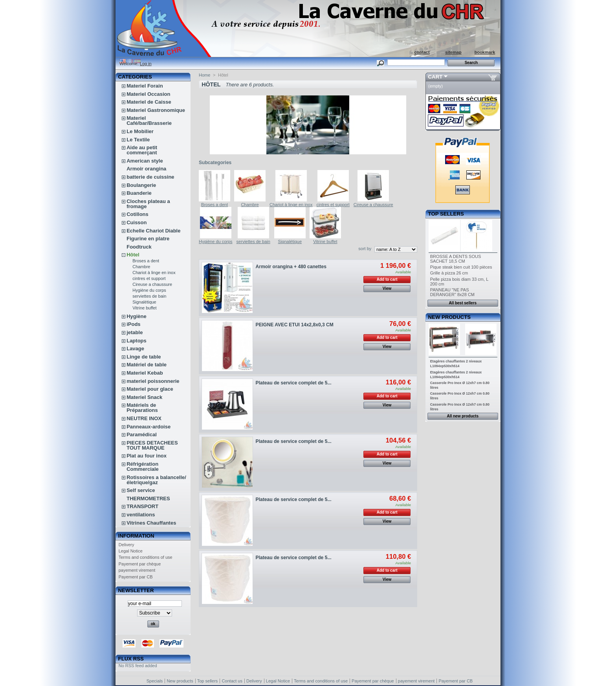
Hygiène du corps (149, 290)
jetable (135, 332)
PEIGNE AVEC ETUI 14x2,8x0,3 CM (295, 325)
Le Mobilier (140, 131)
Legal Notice (131, 551)
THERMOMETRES (148, 498)
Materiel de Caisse (149, 102)
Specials (155, 681)
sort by (365, 249)
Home (204, 75)
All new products (463, 416)
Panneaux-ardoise (148, 427)
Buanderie (139, 193)
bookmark (485, 52)
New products (449, 317)
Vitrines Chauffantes (151, 523)
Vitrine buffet (144, 308)
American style (145, 161)
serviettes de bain (149, 296)
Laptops (137, 341)
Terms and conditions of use (146, 557)
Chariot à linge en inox (154, 273)
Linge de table (144, 357)
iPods (133, 324)
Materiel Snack (144, 397)
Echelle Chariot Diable (153, 231)
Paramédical (142, 434)
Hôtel (133, 255)
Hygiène (137, 316)
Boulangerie (141, 185)
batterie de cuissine (150, 177)
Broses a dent (146, 261)
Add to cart (387, 279)
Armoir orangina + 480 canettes (291, 267)
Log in (146, 64)
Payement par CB (136, 577)
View (387, 288)
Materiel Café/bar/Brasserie (149, 121)
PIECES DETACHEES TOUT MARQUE (152, 445)
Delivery (126, 545)
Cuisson (137, 222)
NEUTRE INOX (144, 418)
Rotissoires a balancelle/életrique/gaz (156, 480)
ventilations (141, 515)
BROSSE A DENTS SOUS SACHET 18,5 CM (456, 259)
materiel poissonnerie (153, 381)
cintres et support (149, 278)
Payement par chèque (140, 564)
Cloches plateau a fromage (148, 204)
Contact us (232, 681)
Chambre (141, 267)
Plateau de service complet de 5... (294, 383)
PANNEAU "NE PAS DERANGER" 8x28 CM (452, 292)
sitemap (453, 52)
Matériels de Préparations (142, 408)
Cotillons (137, 214)
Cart (435, 77)
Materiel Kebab (145, 373)
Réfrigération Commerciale (143, 466)
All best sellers (463, 303)
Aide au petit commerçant (142, 150)
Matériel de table (147, 365)
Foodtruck (139, 247)
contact (422, 52)
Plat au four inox (147, 456)
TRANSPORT (142, 506)
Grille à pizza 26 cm (449, 273)
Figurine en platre (148, 239)
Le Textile (138, 140)
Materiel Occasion (148, 94)
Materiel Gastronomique (156, 110)
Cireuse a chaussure (152, 284)
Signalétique (144, 302)
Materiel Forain (145, 86)
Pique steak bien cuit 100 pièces (461, 267)
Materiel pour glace (150, 389)
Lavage (135, 348)
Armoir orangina (146, 169)
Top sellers (446, 214)
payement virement (137, 570)
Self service (141, 490)
